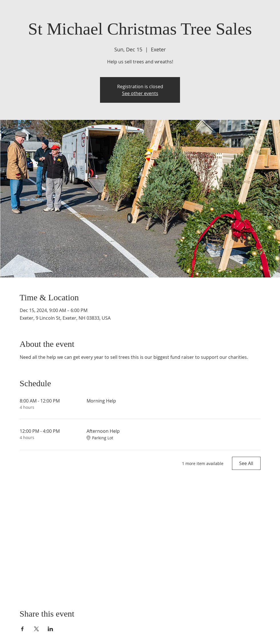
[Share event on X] (36, 629)
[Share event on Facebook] (22, 629)
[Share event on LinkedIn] (50, 629)
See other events (140, 93)
